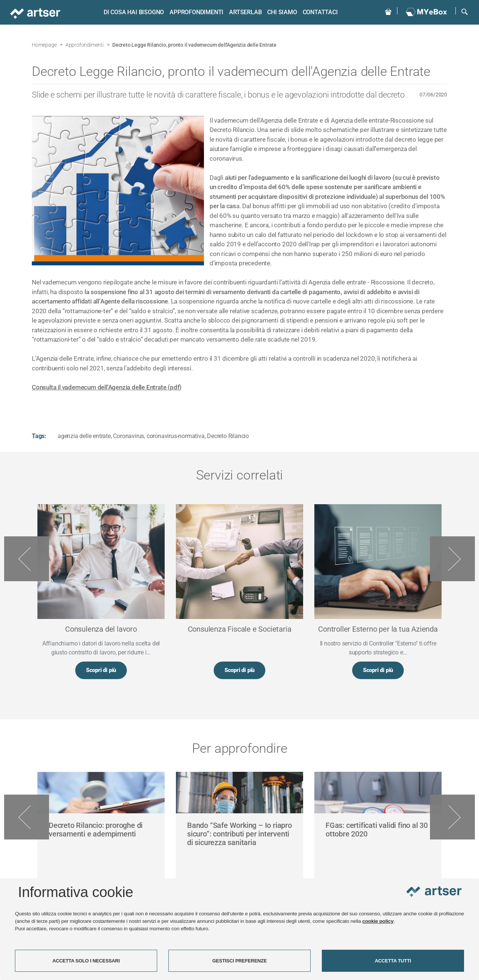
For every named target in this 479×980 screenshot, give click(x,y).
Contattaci (319, 12)
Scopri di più (101, 671)
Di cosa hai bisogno (132, 12)
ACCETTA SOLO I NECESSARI (86, 961)
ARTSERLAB (244, 12)
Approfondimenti (195, 12)
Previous (27, 559)
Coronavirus (129, 436)
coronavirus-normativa (176, 436)
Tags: (39, 436)
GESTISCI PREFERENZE (239, 961)
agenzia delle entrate (84, 436)
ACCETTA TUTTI (393, 961)
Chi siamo (281, 12)
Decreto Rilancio (228, 436)
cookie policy (378, 921)
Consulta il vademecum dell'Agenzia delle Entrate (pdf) (107, 387)
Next (452, 559)
